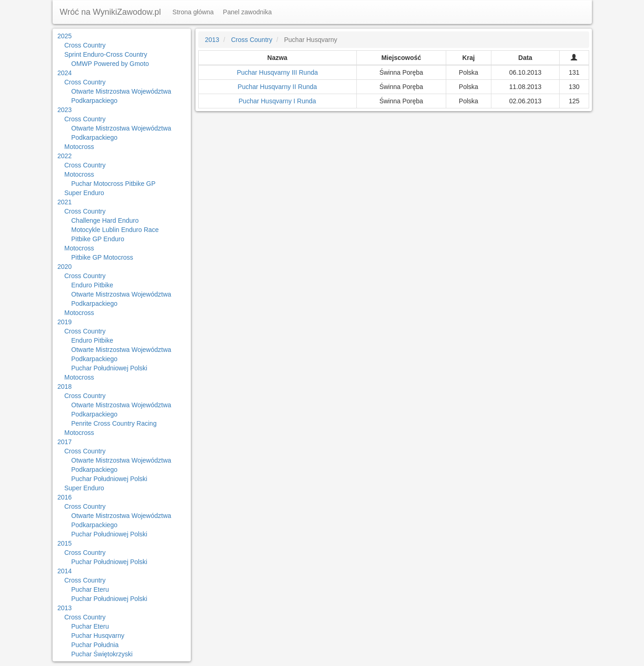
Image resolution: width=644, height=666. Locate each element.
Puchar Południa (95, 645)
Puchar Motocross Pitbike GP (114, 184)
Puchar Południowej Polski (109, 368)
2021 (65, 202)
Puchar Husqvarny (98, 636)
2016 (65, 497)
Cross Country (85, 45)
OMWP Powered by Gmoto (110, 64)
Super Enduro (84, 193)
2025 (65, 36)
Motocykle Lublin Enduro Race (115, 230)
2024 (65, 73)
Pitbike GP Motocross (102, 257)
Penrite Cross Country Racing (114, 423)
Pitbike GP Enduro (98, 239)
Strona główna (193, 12)
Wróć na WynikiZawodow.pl (111, 12)
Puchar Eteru (90, 589)
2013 (65, 608)
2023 (65, 110)
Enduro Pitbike (92, 285)
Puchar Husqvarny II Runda (278, 87)
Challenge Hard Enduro (105, 220)
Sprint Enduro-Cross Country (106, 54)
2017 (65, 442)
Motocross (80, 147)
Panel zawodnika (248, 12)
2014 (65, 571)
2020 (65, 267)
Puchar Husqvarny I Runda (278, 101)
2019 (65, 322)
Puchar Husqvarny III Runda (278, 72)
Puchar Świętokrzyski (102, 654)
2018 (65, 387)
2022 (65, 156)
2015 (65, 543)
